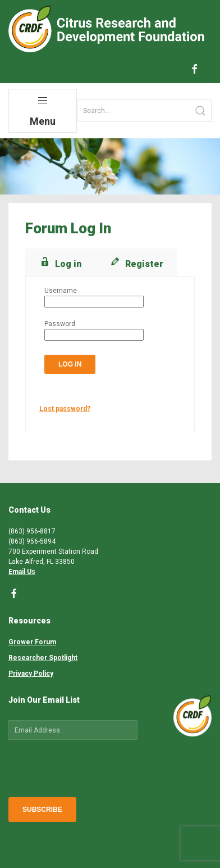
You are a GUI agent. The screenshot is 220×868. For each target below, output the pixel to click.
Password (60, 324)
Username (61, 291)
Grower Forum (32, 642)
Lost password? (65, 409)
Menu (43, 111)
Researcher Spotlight (43, 658)
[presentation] (94, 766)
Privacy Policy (31, 673)
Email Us (22, 572)
